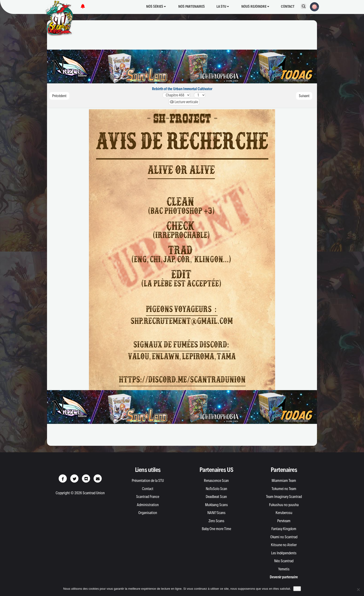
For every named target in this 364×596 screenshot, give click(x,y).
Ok (297, 589)
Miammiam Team (284, 480)
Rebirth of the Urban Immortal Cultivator (182, 89)
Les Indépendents (284, 553)
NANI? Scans (216, 513)
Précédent (59, 96)
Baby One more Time (216, 529)
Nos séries (156, 6)
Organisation (148, 513)
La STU (223, 6)
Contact (288, 6)
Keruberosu (284, 513)
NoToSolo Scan (216, 489)
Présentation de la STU (148, 480)
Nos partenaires (192, 6)
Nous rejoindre (255, 6)
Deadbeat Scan (216, 497)
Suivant (304, 96)
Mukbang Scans (216, 505)
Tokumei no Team (284, 489)
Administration (148, 505)
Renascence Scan (216, 480)
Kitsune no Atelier (284, 545)
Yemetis (284, 569)
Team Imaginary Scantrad (284, 497)
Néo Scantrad (284, 561)
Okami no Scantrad (284, 537)
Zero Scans (216, 521)
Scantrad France (148, 497)
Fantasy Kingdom (284, 529)
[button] (313, 6)
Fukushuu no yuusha (284, 505)
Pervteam (284, 521)
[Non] (358, 589)
